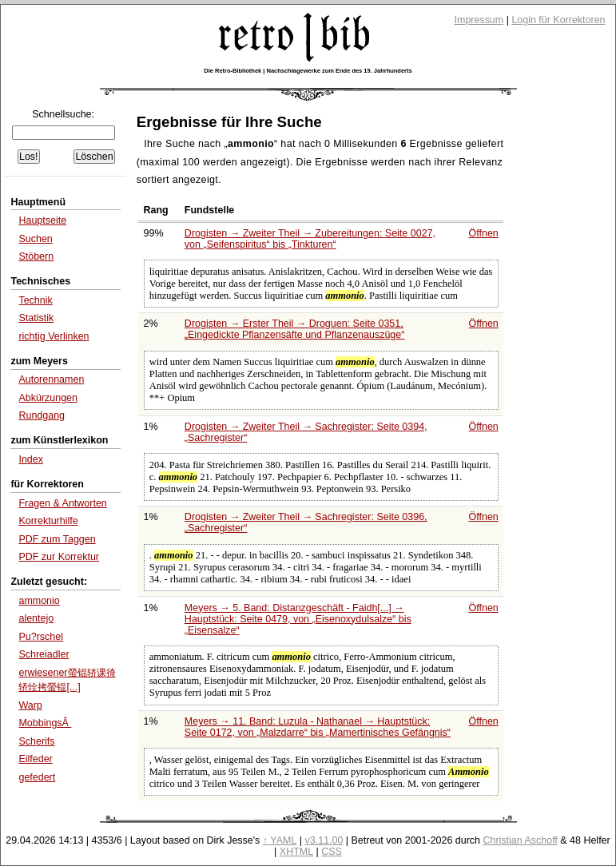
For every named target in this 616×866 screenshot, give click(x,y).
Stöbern (36, 256)
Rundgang (42, 415)
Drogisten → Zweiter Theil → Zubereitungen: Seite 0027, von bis (310, 239)
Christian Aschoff (521, 840)
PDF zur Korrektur (59, 557)
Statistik (36, 318)
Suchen (35, 239)
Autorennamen (51, 379)
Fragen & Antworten (62, 503)
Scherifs (36, 741)
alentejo (36, 618)
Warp (30, 705)
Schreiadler (44, 654)
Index (31, 459)
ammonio (39, 601)
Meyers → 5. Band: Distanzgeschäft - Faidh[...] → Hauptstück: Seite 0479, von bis (298, 619)
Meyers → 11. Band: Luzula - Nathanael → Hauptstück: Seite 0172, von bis (318, 727)
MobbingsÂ (45, 723)
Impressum (479, 20)
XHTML (296, 852)
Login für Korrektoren (558, 20)
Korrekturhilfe (48, 521)
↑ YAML (280, 840)
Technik (35, 300)
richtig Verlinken (54, 336)
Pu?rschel (41, 637)
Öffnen (484, 233)
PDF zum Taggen (57, 539)
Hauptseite (42, 220)
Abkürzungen (48, 398)
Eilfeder (35, 759)
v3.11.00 (324, 840)
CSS (332, 852)
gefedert (37, 777)
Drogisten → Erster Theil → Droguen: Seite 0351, (295, 329)
